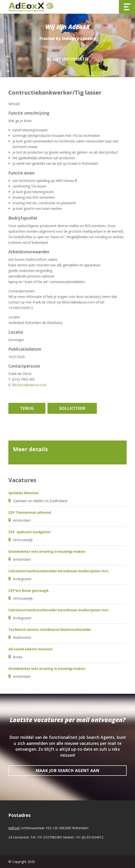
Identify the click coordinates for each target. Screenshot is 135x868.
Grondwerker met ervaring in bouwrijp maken (47, 551)
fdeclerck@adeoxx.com (29, 385)
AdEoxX (14, 828)
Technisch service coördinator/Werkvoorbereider (50, 630)
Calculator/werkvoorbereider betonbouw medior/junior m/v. (59, 571)
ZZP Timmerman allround (30, 512)
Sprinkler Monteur (24, 493)
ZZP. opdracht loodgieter (29, 532)
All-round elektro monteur (30, 649)
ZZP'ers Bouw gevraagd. (29, 590)
